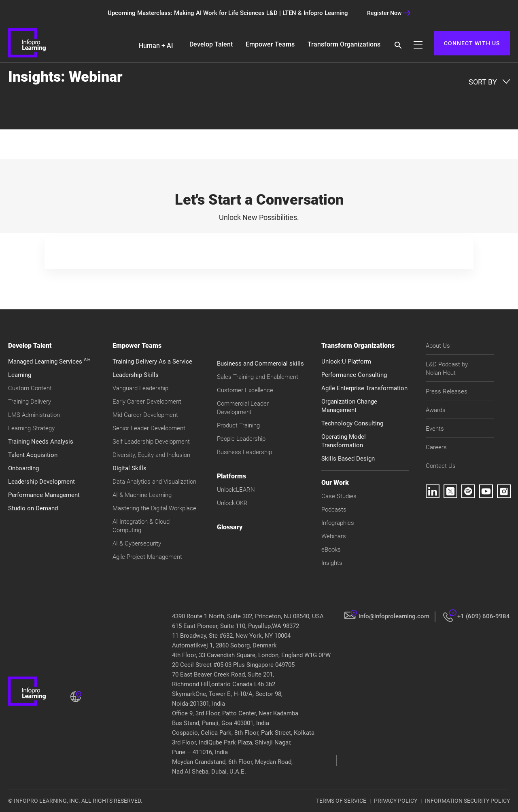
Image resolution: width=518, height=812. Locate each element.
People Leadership (241, 439)
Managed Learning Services (49, 362)
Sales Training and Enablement (258, 377)
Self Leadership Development (151, 442)
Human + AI (156, 45)
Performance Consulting (354, 375)
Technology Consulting (352, 423)
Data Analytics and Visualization (154, 482)
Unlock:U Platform (346, 362)
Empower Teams (270, 44)
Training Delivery (30, 402)
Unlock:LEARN (236, 490)
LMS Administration (34, 415)
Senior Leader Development (149, 428)
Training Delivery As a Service (152, 362)
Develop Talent (211, 44)
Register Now (389, 13)
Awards (436, 410)
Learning (20, 375)
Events (435, 429)
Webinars (334, 536)
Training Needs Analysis (41, 442)
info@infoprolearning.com (394, 616)
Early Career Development (147, 402)
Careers (436, 447)
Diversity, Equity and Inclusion (151, 455)
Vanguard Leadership (140, 388)
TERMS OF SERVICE (341, 801)
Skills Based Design (348, 459)
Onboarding (23, 468)
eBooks (331, 550)
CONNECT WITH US (472, 43)
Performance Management (44, 495)
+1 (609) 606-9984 (484, 616)
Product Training (238, 425)
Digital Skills (129, 468)
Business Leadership (244, 452)
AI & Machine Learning (142, 495)
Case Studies (339, 496)
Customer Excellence (245, 390)
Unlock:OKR (232, 503)
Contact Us (441, 466)
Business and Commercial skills (260, 364)
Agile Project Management (147, 557)
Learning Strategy (31, 428)
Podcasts (334, 510)
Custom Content (30, 388)
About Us (438, 346)
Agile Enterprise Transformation (364, 388)
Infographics (338, 523)
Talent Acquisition (33, 455)
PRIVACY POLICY (396, 801)
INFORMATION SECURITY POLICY (467, 801)
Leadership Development (41, 482)
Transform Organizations (344, 44)
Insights (332, 563)
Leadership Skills (136, 375)
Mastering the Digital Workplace (154, 508)
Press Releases (447, 391)
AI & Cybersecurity (137, 543)
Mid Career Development (145, 415)
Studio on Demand (33, 508)
